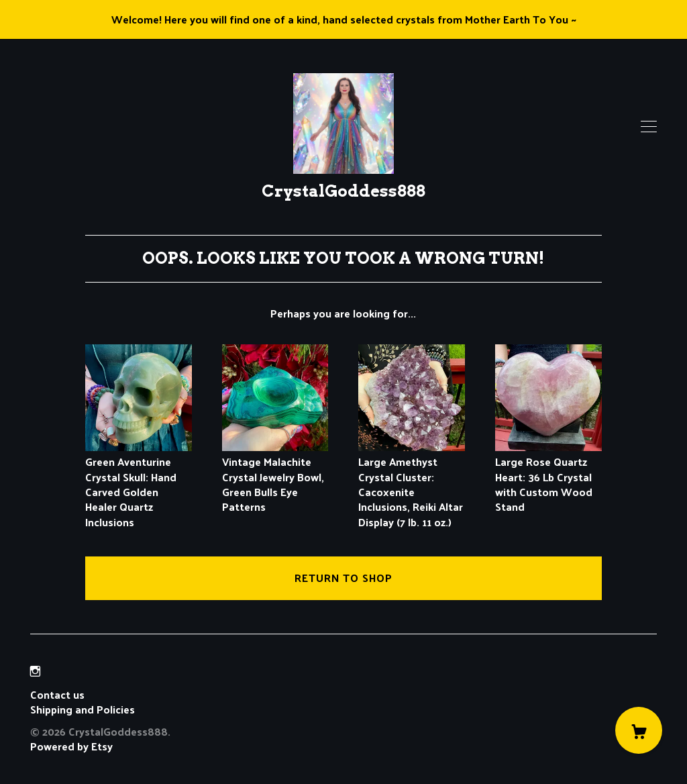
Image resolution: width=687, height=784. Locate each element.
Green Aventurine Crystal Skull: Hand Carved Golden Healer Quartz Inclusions (139, 484)
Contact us (57, 695)
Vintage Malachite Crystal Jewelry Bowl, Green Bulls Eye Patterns (275, 477)
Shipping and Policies (83, 709)
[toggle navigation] (649, 127)
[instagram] (35, 672)
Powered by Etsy (71, 746)
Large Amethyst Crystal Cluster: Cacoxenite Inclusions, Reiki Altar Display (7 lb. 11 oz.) (412, 484)
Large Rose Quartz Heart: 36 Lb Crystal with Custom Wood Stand (548, 477)
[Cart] (639, 730)
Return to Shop (343, 578)
